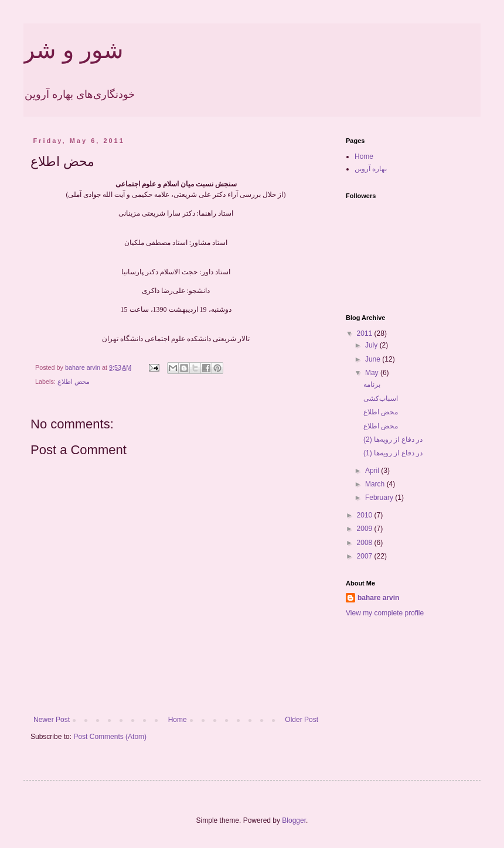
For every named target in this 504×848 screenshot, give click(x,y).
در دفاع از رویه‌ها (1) (393, 453)
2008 (366, 543)
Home (178, 720)
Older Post (302, 720)
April (373, 471)
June (374, 359)
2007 (366, 556)
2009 (366, 529)
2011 (366, 333)
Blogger (294, 820)
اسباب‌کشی (381, 399)
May (373, 373)
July (372, 345)
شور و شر (74, 50)
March (376, 484)
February (380, 498)
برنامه (372, 384)
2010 (366, 515)
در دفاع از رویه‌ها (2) (393, 440)
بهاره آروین (371, 169)
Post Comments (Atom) (110, 737)
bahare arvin (378, 598)
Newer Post (52, 720)
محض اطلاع (74, 382)
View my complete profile (385, 613)
